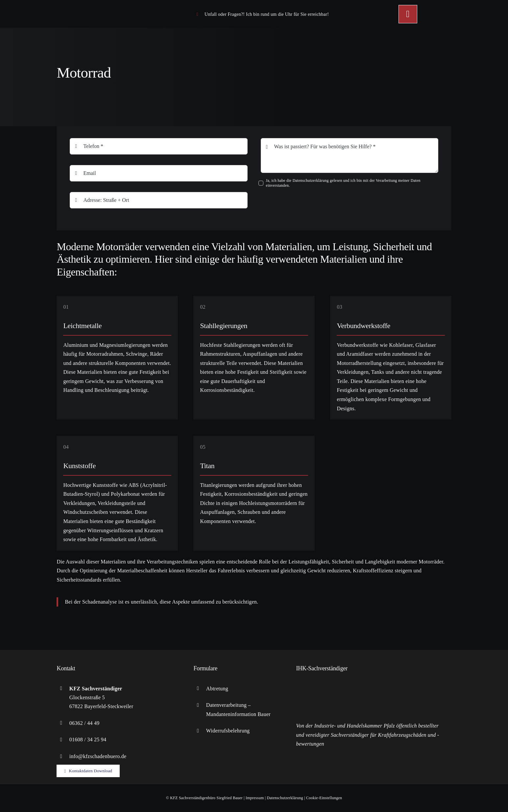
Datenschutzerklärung (285, 798)
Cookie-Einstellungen (324, 798)
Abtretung (217, 689)
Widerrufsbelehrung (228, 731)
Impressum (255, 798)
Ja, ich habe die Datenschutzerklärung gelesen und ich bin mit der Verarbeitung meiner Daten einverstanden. (343, 183)
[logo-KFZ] (96, 6)
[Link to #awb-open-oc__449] (408, 14)
